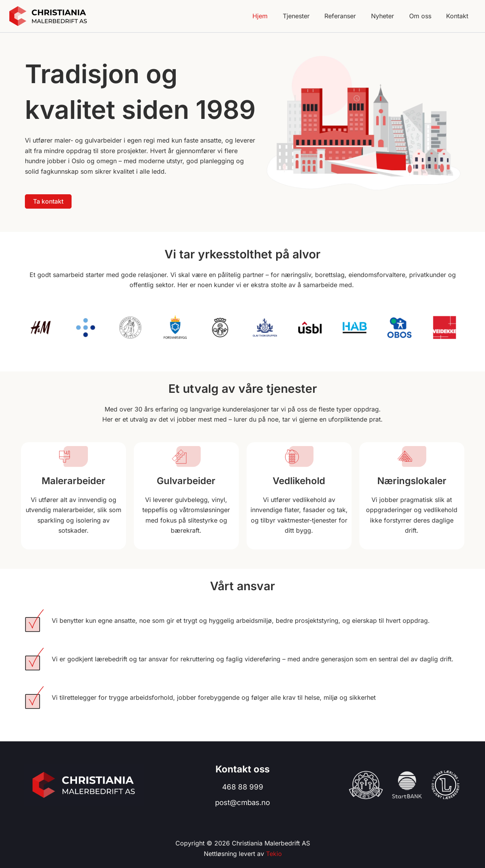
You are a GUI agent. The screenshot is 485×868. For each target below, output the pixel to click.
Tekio (274, 854)
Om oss (424, 16)
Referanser (349, 16)
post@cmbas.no (242, 803)
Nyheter (389, 16)
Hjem (274, 16)
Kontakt (459, 16)
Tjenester (308, 16)
